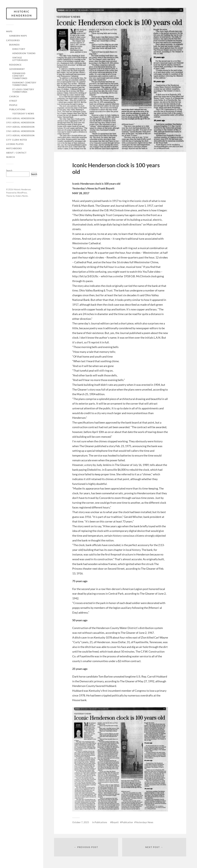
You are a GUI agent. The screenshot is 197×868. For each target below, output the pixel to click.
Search (11, 157)
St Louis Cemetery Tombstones (23, 91)
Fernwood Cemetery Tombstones (20, 76)
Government (17, 69)
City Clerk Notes (17, 140)
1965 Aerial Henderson (20, 131)
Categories (13, 40)
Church (14, 96)
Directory (19, 49)
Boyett (115, 822)
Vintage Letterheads (20, 59)
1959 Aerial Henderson (20, 127)
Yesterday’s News (23, 114)
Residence (15, 65)
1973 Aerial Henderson (20, 135)
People (13, 105)
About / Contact (16, 153)
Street (13, 101)
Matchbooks (14, 148)
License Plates (15, 144)
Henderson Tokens (24, 53)
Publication (127, 822)
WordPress (22, 193)
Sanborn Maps (18, 36)
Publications (17, 109)
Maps (9, 31)
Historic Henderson (22, 13)
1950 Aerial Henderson (20, 118)
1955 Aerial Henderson (20, 123)
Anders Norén (22, 196)
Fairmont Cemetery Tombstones (24, 84)
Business (14, 45)
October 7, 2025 (81, 822)
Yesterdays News (145, 822)
